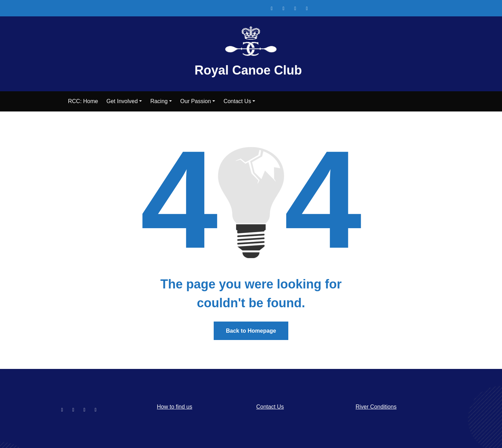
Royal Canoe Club (248, 70)
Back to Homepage (251, 331)
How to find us (174, 407)
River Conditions (376, 407)
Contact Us (270, 407)
